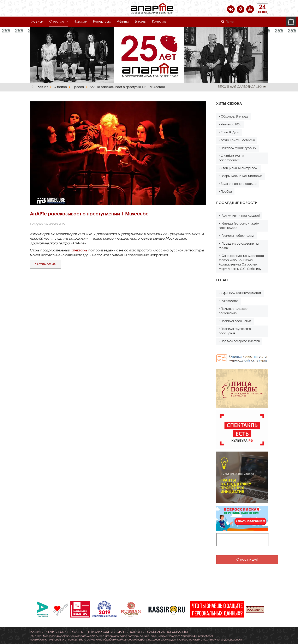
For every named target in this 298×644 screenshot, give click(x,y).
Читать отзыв (45, 264)
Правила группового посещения (235, 331)
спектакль (80, 250)
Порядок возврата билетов (240, 341)
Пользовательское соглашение (233, 311)
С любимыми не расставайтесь (231, 158)
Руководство (230, 301)
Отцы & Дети (230, 132)
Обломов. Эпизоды (235, 117)
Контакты (159, 22)
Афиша (123, 22)
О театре (57, 22)
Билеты (141, 22)
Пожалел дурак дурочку (239, 148)
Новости (81, 22)
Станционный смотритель (240, 168)
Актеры (79, 632)
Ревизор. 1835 (231, 125)
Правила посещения (236, 321)
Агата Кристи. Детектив (238, 140)
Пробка (226, 192)
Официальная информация (241, 293)
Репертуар (102, 22)
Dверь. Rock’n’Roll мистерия (242, 176)
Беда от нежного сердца (239, 184)
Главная (37, 22)
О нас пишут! (247, 560)
